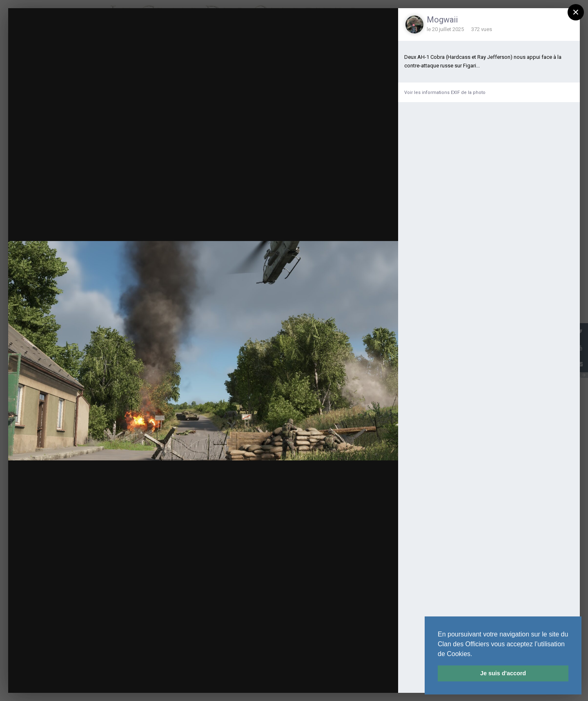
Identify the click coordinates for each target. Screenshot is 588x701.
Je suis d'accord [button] (503, 673)
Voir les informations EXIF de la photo (445, 93)
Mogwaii (442, 20)
